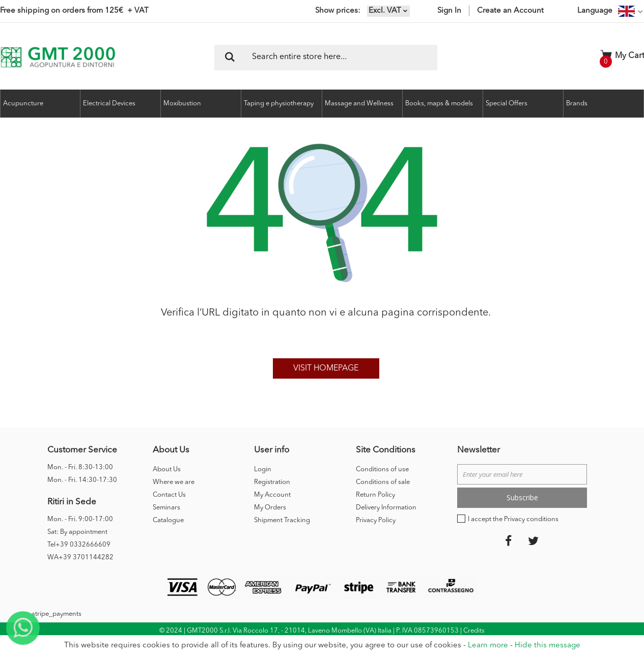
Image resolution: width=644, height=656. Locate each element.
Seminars (166, 508)
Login (263, 469)
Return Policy (375, 495)
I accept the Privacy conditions (513, 519)
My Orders (270, 508)
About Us (167, 469)
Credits (474, 631)
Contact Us (169, 495)
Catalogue (168, 520)
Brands (577, 104)
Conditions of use (382, 469)
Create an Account (510, 11)
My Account (272, 495)
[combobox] (326, 58)
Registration (272, 482)
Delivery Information (386, 508)
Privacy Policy (376, 520)
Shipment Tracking (282, 520)
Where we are (174, 482)
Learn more (488, 646)
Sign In (449, 11)
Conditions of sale (383, 482)
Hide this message (548, 646)
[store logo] (58, 57)
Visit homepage (326, 368)
